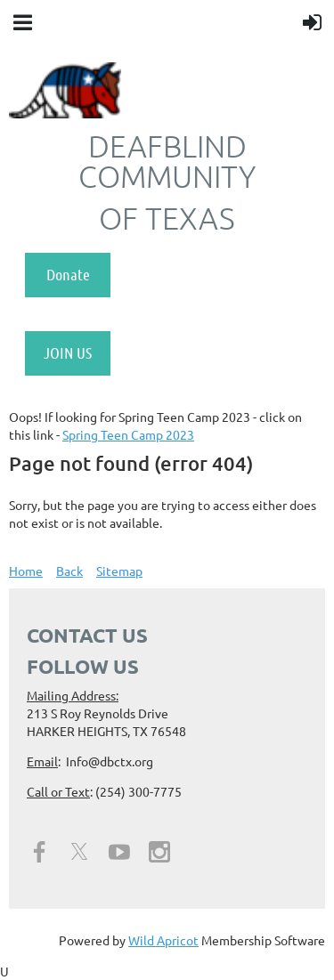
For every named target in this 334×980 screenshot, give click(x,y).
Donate (68, 274)
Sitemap (119, 571)
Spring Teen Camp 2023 (128, 434)
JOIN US (68, 352)
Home (26, 571)
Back (69, 571)
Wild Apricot (163, 940)
